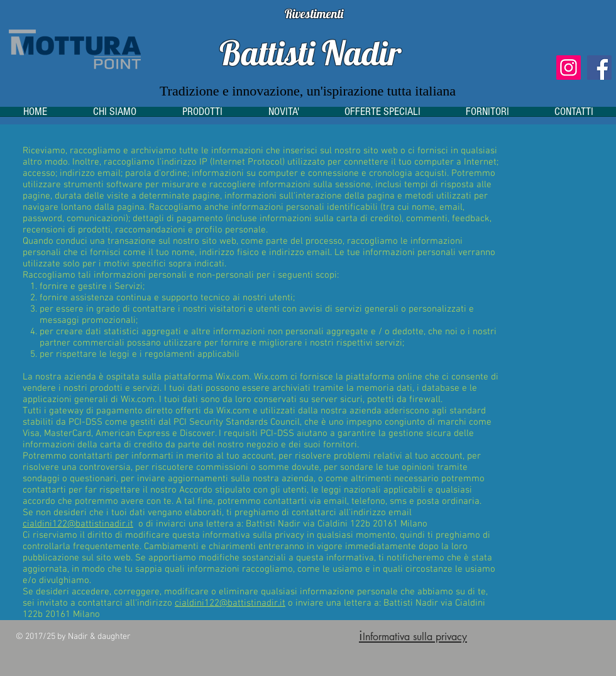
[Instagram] (569, 68)
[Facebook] (599, 68)
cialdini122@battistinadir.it (78, 524)
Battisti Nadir (310, 53)
